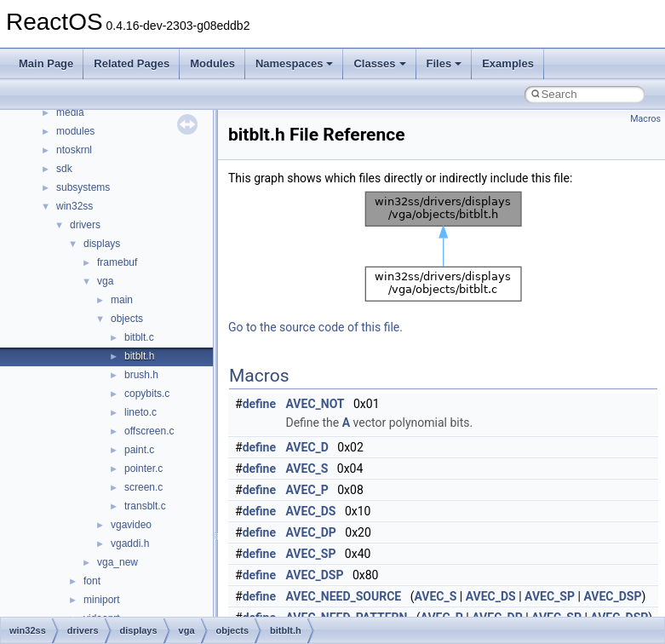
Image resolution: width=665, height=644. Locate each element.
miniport (102, 600)
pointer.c (143, 469)
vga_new (118, 562)
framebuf (117, 262)
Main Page (46, 63)
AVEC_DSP (315, 575)
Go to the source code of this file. (315, 327)
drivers (85, 225)
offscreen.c (149, 431)
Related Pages (132, 63)
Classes (379, 63)
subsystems (83, 187)
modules (75, 131)
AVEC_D (307, 447)
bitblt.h (139, 356)
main (122, 300)
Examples (508, 63)
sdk (64, 169)
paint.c (139, 450)
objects (127, 319)
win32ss (75, 206)
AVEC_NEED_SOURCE (344, 596)
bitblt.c (139, 337)
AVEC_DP (311, 532)
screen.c (143, 487)
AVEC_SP (311, 554)
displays (102, 244)
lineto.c (140, 412)
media (70, 112)
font (92, 581)
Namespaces (295, 63)
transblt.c (145, 506)
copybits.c (147, 394)
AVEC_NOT (315, 404)
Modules (212, 63)
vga (105, 281)
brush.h (141, 375)
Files (444, 63)
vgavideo (131, 525)
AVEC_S (307, 469)
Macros (645, 119)
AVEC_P (307, 490)
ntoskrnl (74, 150)
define (259, 404)
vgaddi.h (130, 543)
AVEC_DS (311, 511)
